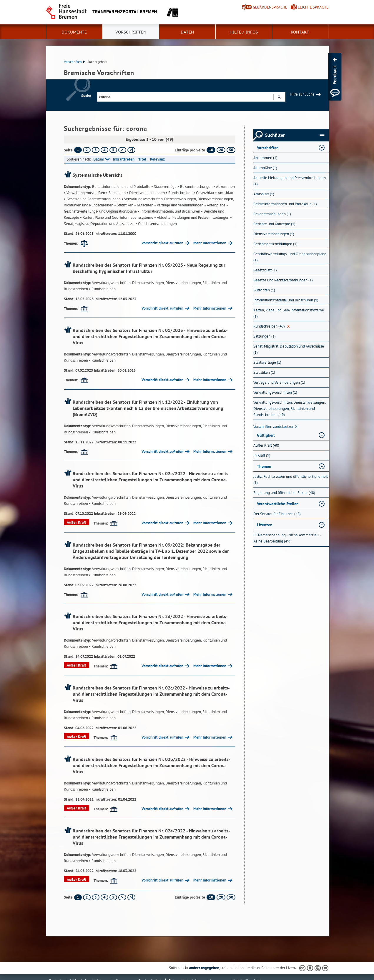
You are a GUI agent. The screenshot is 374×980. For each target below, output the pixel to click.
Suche (86, 96)
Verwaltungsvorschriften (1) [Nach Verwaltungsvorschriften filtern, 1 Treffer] (275, 392)
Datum (99, 159)
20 (221, 150)
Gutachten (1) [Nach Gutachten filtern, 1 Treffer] (264, 290)
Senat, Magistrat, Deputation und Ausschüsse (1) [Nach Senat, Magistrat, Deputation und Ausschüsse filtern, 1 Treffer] (289, 349)
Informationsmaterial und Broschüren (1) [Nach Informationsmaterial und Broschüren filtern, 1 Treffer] (286, 300)
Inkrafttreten (124, 159)
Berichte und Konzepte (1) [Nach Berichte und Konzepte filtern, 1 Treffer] (274, 224)
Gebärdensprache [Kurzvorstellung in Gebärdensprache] (270, 7)
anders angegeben (204, 968)
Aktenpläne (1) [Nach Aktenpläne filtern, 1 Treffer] (265, 168)
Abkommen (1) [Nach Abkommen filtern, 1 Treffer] (265, 158)
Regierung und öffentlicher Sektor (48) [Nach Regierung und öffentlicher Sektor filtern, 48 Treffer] (284, 493)
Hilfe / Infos (244, 32)
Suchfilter (295, 135)
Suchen (279, 98)
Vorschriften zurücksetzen (275, 426)
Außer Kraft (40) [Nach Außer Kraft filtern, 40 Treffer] (266, 445)
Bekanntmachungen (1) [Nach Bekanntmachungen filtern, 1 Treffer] (272, 214)
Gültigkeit (266, 435)
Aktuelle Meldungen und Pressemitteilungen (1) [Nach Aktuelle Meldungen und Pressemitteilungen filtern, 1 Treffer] (290, 181)
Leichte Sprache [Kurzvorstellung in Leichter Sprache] (313, 7)
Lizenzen (265, 525)
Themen (264, 466)
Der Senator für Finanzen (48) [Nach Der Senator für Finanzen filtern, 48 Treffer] (277, 514)
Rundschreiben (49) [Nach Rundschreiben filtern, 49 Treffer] (271, 326)
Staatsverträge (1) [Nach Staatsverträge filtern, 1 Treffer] (267, 362)
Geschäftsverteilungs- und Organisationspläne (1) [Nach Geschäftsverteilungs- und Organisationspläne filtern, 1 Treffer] (290, 257)
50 (231, 150)
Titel (142, 159)
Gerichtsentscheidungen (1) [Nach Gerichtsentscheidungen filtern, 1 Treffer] (275, 244)
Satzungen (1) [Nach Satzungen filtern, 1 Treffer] (265, 336)
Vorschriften (131, 32)
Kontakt (300, 32)
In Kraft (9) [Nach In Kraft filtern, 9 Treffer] (262, 455)
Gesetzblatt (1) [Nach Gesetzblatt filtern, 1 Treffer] (265, 270)
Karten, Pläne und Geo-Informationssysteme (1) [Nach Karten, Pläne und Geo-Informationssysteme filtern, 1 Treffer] (289, 313)
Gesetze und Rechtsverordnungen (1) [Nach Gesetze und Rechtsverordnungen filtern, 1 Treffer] (283, 280)
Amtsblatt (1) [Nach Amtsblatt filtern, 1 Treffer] (264, 194)
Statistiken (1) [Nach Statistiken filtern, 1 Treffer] (264, 372)
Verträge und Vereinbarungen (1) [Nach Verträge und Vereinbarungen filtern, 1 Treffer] (279, 382)
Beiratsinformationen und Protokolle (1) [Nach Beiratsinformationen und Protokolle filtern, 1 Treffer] (285, 204)
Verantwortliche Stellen (278, 504)
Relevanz (157, 159)
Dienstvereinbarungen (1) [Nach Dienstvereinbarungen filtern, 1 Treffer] (274, 234)
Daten (187, 32)
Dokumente (74, 32)
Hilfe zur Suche (302, 94)
